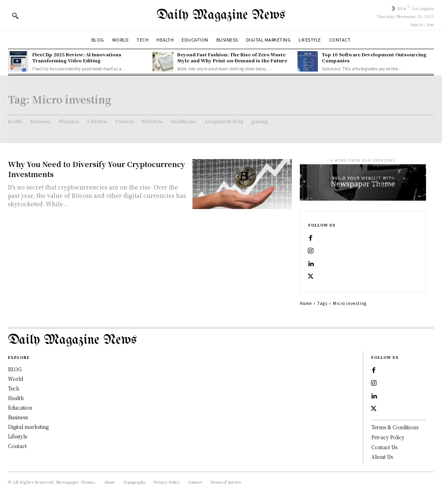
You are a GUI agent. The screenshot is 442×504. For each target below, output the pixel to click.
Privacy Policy (388, 437)
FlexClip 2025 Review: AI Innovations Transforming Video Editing (77, 57)
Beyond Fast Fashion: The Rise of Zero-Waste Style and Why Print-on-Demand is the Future (232, 57)
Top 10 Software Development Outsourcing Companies (374, 57)
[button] (15, 16)
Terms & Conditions (395, 427)
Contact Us (384, 447)
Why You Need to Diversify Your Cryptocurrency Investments (96, 169)
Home (306, 303)
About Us (382, 457)
